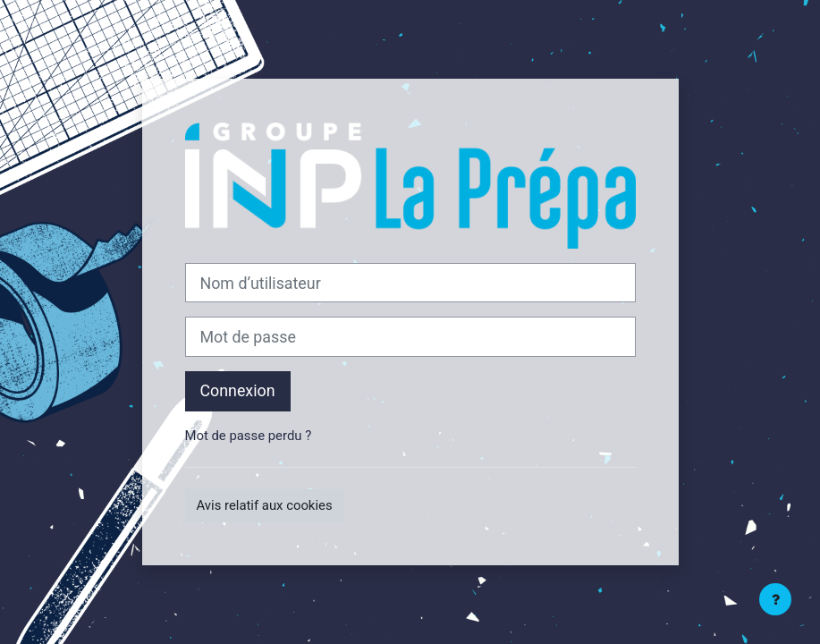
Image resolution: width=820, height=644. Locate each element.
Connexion (238, 390)
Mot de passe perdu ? (249, 436)
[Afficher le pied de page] (775, 599)
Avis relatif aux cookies (265, 505)
